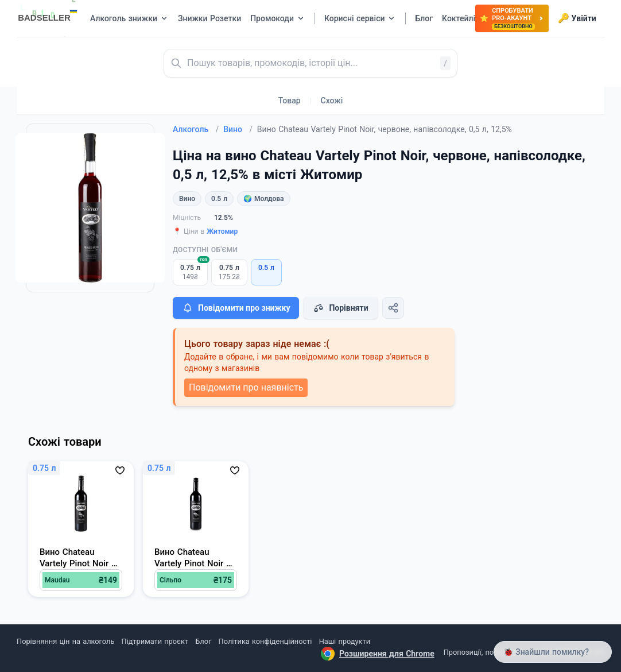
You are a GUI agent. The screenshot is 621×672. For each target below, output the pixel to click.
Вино (238, 129)
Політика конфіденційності (265, 641)
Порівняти (340, 308)
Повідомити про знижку (236, 308)
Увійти (577, 18)
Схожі (332, 101)
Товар (290, 101)
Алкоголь (196, 129)
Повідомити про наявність (246, 387)
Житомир (222, 231)
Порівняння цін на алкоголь (65, 641)
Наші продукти (345, 641)
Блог (203, 641)
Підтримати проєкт (155, 641)
